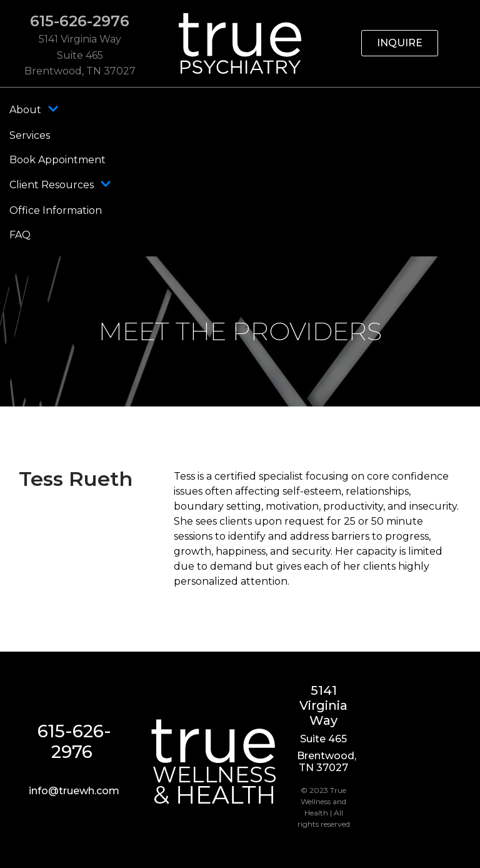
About (34, 110)
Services (30, 135)
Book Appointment (57, 160)
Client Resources (60, 185)
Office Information (56, 210)
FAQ (20, 235)
